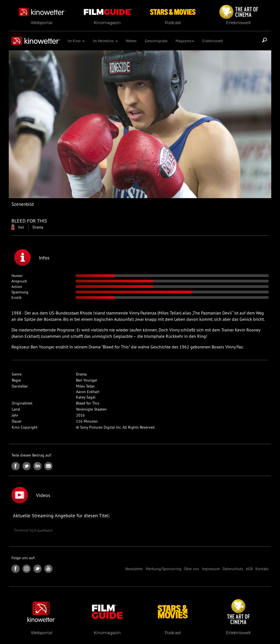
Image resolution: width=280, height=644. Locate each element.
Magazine (185, 41)
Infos (32, 258)
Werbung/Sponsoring (164, 569)
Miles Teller (85, 386)
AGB (249, 569)
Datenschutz (233, 569)
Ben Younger (87, 380)
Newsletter (134, 569)
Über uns (192, 569)
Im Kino (76, 41)
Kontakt (262, 569)
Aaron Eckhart (88, 392)
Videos (31, 495)
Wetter (131, 41)
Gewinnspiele (156, 41)
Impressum (211, 569)
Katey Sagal (86, 397)
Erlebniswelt (213, 41)
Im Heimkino (105, 41)
